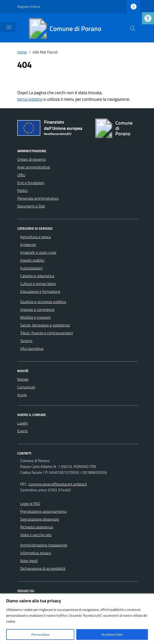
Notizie (23, 379)
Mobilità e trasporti (35, 317)
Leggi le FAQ (30, 504)
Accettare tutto (112, 634)
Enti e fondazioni (31, 183)
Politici (22, 190)
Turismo (26, 341)
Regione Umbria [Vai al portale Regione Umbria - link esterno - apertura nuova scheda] (29, 6)
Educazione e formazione (40, 291)
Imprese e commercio (37, 309)
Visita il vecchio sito (36, 535)
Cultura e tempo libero (38, 284)
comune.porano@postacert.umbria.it (58, 484)
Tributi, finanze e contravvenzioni (47, 333)
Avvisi (22, 395)
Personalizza (40, 634)
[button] (148, 18)
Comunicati (26, 387)
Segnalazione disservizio (40, 519)
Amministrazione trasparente (44, 545)
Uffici (21, 175)
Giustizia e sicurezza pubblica (43, 302)
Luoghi (23, 423)
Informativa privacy (36, 553)
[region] (77, 619)
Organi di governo (31, 159)
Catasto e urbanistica (37, 276)
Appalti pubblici (32, 260)
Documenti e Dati (31, 206)
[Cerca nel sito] (133, 29)
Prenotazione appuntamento (43, 511)
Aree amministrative (34, 167)
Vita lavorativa (32, 348)
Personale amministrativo (38, 198)
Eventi (22, 431)
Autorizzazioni (31, 268)
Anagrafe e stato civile (38, 252)
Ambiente (28, 245)
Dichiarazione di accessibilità (43, 568)
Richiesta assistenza (37, 527)
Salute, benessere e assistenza (45, 325)
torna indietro (30, 99)
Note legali (29, 561)
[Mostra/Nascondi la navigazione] (9, 27)
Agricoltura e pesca (35, 237)
